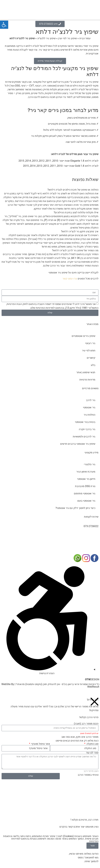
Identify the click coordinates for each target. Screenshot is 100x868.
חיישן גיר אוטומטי (86, 479)
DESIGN (92, 679)
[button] (50, 20)
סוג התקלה (92, 744)
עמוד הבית (85, 38)
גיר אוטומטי (89, 407)
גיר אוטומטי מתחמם (85, 493)
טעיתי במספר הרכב (88, 775)
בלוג (93, 365)
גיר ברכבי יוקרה (87, 429)
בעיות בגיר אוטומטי (85, 422)
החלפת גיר (89, 415)
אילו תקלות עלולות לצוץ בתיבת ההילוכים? (76, 212)
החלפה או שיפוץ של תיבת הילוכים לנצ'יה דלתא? (73, 190)
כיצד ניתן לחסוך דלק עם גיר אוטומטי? (75, 508)
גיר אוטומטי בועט (86, 501)
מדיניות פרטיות (87, 380)
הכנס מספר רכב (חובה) (86, 724)
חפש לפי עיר (89, 351)
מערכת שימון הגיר (86, 472)
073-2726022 (91, 526)
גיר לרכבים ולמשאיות (84, 437)
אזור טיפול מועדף (40, 744)
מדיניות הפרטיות (45, 308)
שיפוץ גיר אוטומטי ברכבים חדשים (78, 444)
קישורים (91, 358)
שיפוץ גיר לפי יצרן (67, 38)
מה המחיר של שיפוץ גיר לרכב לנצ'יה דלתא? (75, 250)
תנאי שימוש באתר (86, 372)
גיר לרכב (91, 400)
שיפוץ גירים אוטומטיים (83, 336)
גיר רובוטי (90, 343)
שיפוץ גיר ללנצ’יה (46, 38)
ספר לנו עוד (92, 753)
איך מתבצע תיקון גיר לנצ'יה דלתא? (80, 231)
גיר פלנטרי (90, 464)
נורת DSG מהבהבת (85, 486)
